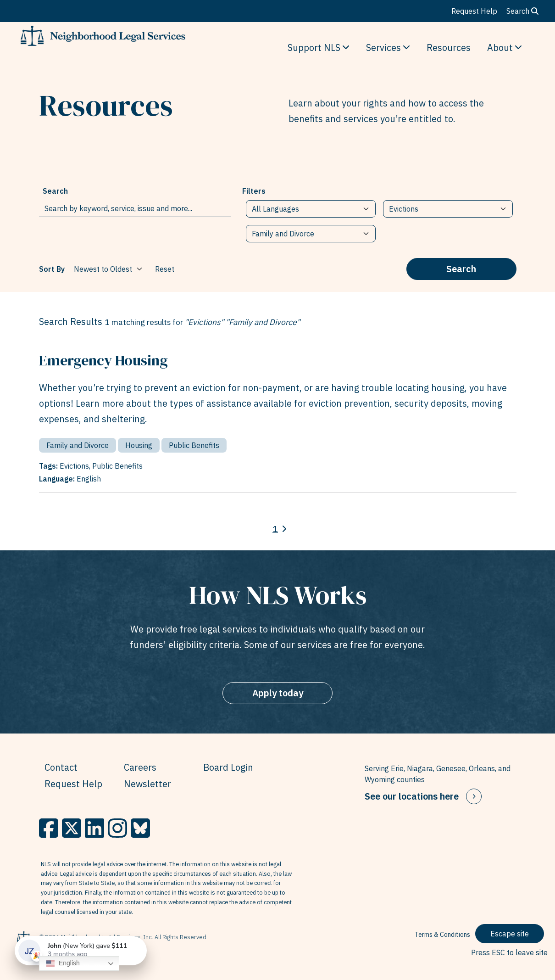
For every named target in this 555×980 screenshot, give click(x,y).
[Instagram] (117, 828)
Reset (165, 269)
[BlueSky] (140, 828)
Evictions (74, 466)
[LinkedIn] (94, 828)
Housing (139, 445)
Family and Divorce (78, 445)
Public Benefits (194, 445)
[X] (72, 828)
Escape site (510, 934)
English (63, 963)
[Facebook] (49, 828)
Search (522, 11)
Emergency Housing (103, 360)
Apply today (278, 693)
